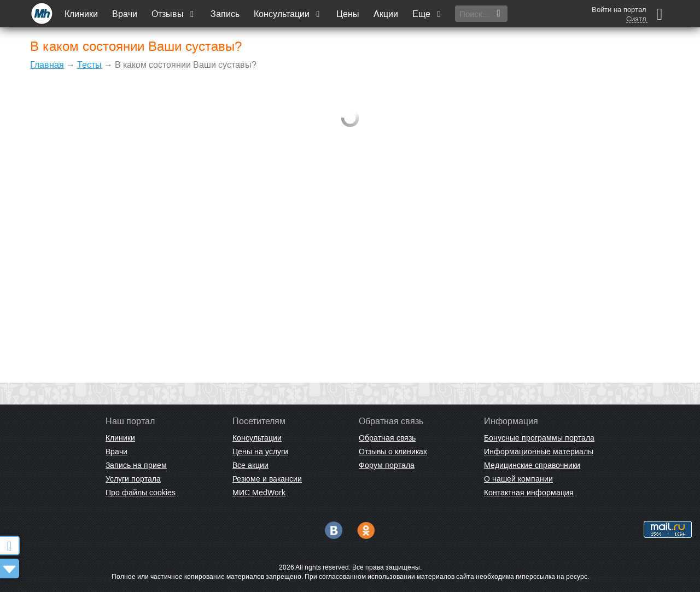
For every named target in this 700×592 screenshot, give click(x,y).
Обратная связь (387, 438)
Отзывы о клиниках (393, 452)
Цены (348, 14)
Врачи (125, 14)
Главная (47, 65)
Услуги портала (133, 479)
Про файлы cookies (141, 493)
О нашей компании (518, 479)
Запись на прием (136, 465)
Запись (225, 14)
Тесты (89, 65)
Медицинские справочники (532, 465)
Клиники (81, 14)
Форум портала (387, 465)
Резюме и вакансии (267, 479)
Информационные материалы (539, 452)
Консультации (288, 14)
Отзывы (174, 14)
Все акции (250, 465)
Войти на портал (619, 10)
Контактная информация (529, 493)
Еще (428, 14)
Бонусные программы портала (539, 438)
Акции (386, 14)
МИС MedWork (259, 493)
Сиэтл (636, 19)
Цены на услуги (260, 452)
